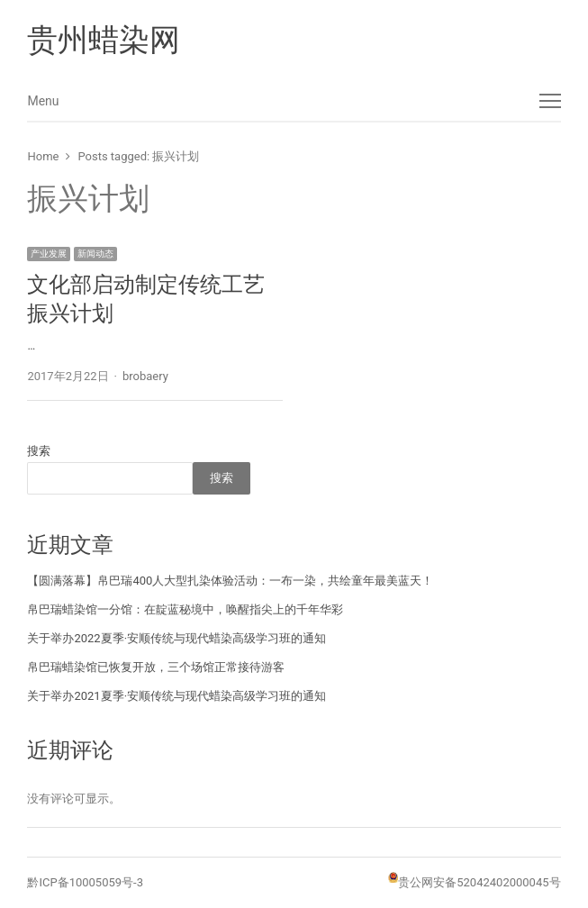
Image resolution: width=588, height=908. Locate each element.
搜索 (39, 451)
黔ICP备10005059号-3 (85, 882)
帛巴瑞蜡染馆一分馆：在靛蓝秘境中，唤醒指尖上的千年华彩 (185, 609)
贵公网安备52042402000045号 (479, 882)
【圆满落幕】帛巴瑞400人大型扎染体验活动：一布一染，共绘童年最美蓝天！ (230, 581)
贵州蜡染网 (104, 40)
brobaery (145, 376)
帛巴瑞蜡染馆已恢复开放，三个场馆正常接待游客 (156, 667)
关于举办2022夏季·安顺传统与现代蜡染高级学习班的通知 (176, 638)
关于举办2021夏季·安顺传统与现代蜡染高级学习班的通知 (176, 696)
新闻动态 (95, 254)
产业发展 (49, 254)
